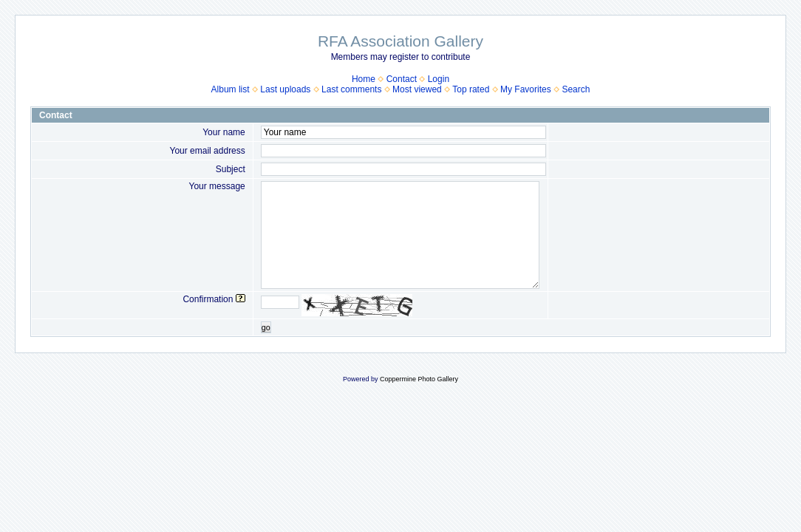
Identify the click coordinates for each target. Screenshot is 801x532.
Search (576, 89)
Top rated (471, 89)
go (266, 327)
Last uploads (285, 89)
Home (364, 79)
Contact (402, 79)
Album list (231, 89)
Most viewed (417, 89)
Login (439, 79)
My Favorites (526, 89)
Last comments (351, 89)
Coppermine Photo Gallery (419, 379)
